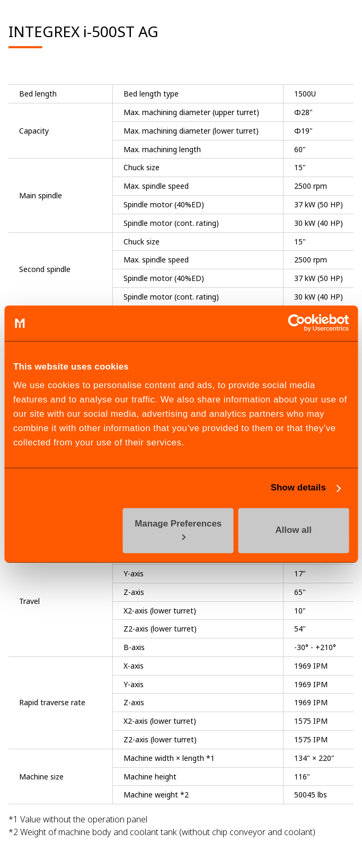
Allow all (293, 531)
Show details (298, 488)
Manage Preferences (178, 530)
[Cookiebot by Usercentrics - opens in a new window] (302, 323)
